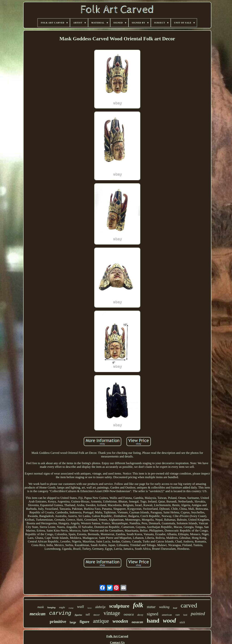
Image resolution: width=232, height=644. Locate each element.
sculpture (119, 606)
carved (189, 605)
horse (90, 608)
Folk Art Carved (117, 636)
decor (97, 615)
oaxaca (129, 614)
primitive (58, 622)
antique (101, 621)
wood (169, 621)
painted (198, 614)
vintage (112, 613)
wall (80, 606)
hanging (51, 607)
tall (88, 614)
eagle (62, 607)
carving (60, 613)
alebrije (100, 607)
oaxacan (137, 622)
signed (153, 614)
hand (153, 621)
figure (85, 622)
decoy (140, 615)
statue (151, 607)
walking (164, 607)
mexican (38, 614)
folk (138, 605)
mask (41, 607)
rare (178, 615)
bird (185, 615)
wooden (120, 621)
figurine (78, 615)
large (73, 622)
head (175, 608)
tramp (71, 608)
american (167, 615)
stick (182, 622)
